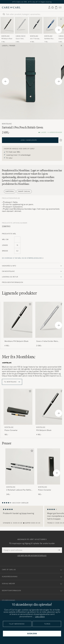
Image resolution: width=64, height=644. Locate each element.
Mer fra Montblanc (19, 357)
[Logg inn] (49, 7)
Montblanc (5, 36)
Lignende (19, 293)
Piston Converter (11, 430)
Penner (12, 46)
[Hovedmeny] (60, 8)
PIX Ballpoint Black (7, 39)
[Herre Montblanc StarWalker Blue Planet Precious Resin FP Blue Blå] (50, 25)
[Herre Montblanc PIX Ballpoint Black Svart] (7, 25)
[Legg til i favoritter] (30, 305)
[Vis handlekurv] (56, 8)
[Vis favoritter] (52, 8)
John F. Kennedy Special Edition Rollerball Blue (35, 39)
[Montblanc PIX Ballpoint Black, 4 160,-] (7, 30)
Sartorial (10, 191)
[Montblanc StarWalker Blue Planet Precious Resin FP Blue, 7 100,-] (50, 30)
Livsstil (5, 46)
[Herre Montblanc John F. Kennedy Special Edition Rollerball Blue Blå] (36, 25)
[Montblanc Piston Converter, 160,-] (18, 412)
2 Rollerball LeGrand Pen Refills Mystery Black (19, 490)
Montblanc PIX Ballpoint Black (16, 341)
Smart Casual (24, 191)
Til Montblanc (12, 382)
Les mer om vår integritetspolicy (32, 556)
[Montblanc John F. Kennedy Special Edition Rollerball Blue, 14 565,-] (36, 30)
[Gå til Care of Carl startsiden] (11, 7)
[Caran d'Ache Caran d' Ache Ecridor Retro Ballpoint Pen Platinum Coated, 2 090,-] (21, 30)
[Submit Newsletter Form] (59, 550)
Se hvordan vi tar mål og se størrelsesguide (22, 258)
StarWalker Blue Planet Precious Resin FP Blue (49, 39)
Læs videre (40, 616)
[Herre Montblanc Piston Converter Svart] (18, 407)
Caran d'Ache (21, 36)
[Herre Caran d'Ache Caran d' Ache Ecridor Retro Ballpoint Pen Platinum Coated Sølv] (21, 25)
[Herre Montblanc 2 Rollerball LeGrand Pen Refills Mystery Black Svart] (20, 466)
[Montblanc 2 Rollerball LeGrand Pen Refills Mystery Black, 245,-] (20, 472)
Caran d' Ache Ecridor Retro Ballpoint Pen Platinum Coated (20, 39)
